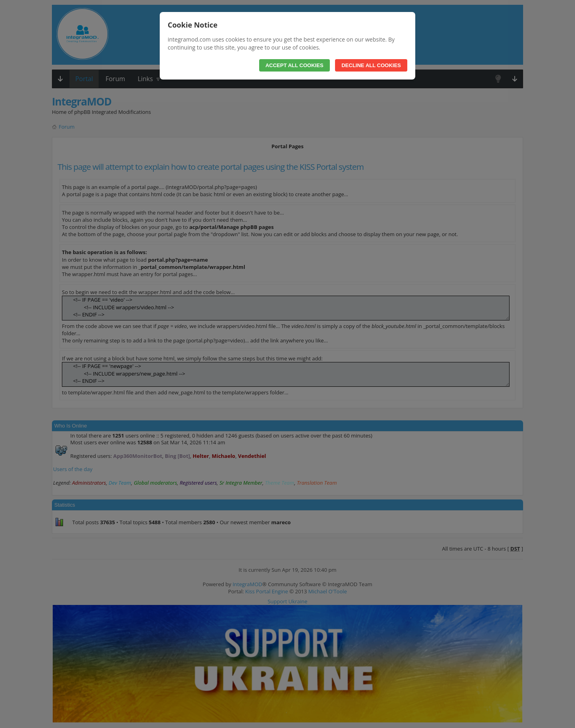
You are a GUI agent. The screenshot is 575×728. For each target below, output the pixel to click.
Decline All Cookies (371, 65)
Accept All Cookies (294, 65)
